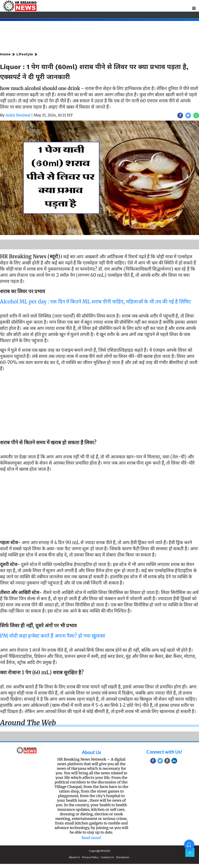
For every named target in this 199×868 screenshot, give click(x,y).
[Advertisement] (98, 406)
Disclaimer (123, 857)
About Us (91, 752)
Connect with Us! (164, 752)
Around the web (28, 723)
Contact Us (107, 857)
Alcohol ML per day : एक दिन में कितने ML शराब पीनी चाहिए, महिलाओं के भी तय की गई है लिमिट (95, 302)
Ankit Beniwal (18, 115)
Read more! (91, 838)
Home (5, 54)
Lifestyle (25, 54)
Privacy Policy (90, 857)
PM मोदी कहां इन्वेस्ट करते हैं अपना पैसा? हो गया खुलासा (53, 636)
